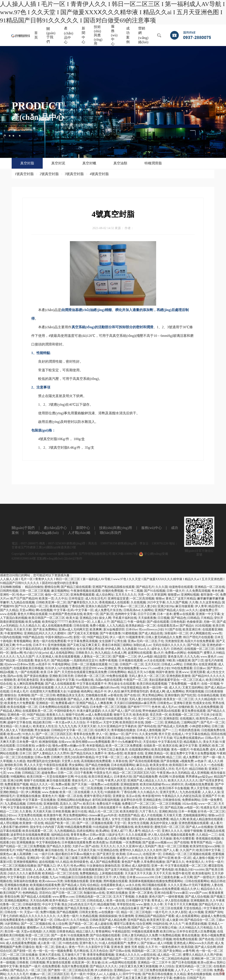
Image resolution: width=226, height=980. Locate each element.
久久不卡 (151, 947)
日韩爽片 (57, 757)
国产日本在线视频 (184, 962)
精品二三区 (174, 757)
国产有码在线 (147, 726)
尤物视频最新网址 (195, 815)
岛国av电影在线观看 (109, 680)
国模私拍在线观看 (90, 959)
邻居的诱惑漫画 (189, 730)
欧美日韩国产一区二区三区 (47, 618)
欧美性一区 (91, 614)
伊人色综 (114, 691)
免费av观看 (63, 784)
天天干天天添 (162, 873)
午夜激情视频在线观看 (86, 591)
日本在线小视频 (38, 877)
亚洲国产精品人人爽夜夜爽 (94, 703)
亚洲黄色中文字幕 (160, 978)
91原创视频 (177, 777)
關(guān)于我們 (51, 35)
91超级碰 (74, 691)
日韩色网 (159, 757)
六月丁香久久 (148, 811)
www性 (217, 633)
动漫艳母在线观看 (181, 587)
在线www (65, 742)
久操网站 (147, 610)
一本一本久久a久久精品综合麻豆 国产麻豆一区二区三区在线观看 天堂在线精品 (149, 908)
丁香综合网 (77, 606)
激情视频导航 (63, 719)
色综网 (163, 777)
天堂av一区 (31, 912)
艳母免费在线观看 (185, 939)
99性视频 (216, 788)
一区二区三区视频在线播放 (18, 866)
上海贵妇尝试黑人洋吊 (159, 769)
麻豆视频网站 (60, 591)
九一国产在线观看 (27, 672)
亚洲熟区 (205, 746)
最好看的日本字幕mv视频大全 (75, 854)
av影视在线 (115, 695)
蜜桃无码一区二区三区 (169, 827)
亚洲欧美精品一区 (157, 753)
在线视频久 (187, 719)
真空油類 (120, 163)
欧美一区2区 (183, 858)
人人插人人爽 (42, 870)
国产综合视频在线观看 (105, 935)
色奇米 (156, 707)
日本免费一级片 (27, 742)
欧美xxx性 (14, 734)
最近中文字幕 (65, 680)
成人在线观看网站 (188, 916)
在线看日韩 (39, 908)
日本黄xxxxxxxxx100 (140, 877)
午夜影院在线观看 (55, 765)
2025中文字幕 (156, 602)
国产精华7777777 (139, 707)
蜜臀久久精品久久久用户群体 (202, 955)
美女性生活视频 (138, 823)
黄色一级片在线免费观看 (50, 641)
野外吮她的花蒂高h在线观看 (161, 711)
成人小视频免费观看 (138, 757)
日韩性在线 (35, 804)
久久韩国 (49, 931)
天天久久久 (108, 846)
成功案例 (128, 35)
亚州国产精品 (137, 920)
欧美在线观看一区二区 (38, 831)
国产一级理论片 (204, 877)
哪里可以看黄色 (18, 699)
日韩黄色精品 (66, 931)
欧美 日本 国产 (50, 672)
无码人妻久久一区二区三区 (147, 676)
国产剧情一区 (22, 951)
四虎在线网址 (86, 831)
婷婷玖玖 (177, 784)
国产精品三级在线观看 (76, 587)
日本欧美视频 (61, 811)
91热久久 (28, 734)
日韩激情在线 (171, 800)
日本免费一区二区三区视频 (108, 707)
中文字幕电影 (16, 877)
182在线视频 (203, 626)
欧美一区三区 (124, 939)
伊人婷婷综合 (104, 970)
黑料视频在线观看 (115, 881)
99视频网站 (18, 777)
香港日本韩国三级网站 (117, 645)
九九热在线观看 (190, 792)
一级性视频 (56, 908)
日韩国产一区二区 (132, 664)
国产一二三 (170, 730)
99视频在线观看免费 (145, 931)
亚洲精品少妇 (89, 618)
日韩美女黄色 (88, 912)
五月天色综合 (99, 951)
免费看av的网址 (175, 653)
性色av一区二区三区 (30, 595)
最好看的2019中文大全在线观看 (56, 889)
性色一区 (130, 719)
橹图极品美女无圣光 (70, 695)
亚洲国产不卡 (211, 796)
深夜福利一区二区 (176, 633)
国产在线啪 (182, 842)
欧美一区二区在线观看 (75, 792)
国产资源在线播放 (36, 676)
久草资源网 (159, 595)
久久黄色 (25, 811)
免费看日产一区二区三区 (138, 804)
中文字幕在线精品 (198, 734)
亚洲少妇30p (166, 606)
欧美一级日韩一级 (155, 688)
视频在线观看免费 (182, 835)
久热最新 (142, 897)
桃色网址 (87, 691)
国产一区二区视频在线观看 (95, 823)
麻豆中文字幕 (188, 746)
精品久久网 (178, 819)
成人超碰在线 (104, 924)
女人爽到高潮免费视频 (28, 684)
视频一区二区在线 (71, 796)
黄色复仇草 (175, 657)
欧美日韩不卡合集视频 (174, 788)
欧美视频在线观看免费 (45, 885)
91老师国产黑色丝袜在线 (66, 614)
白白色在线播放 (15, 928)
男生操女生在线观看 (122, 684)
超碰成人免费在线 (213, 916)
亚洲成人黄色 (67, 959)
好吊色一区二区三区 (211, 811)
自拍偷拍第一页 (48, 769)
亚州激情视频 (57, 645)
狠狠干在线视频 (35, 780)
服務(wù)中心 (114, 35)
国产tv (78, 804)
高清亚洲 (75, 870)
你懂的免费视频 (113, 591)
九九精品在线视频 (22, 602)
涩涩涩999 (89, 668)
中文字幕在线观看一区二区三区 (186, 866)
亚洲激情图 (51, 804)
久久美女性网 (148, 734)
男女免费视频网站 (75, 815)
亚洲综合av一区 (76, 839)
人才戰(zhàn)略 (79, 541)
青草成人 (157, 901)
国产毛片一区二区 (213, 722)
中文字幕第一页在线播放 (39, 800)
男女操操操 (42, 730)
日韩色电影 (178, 622)
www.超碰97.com (74, 928)
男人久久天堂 (33, 765)
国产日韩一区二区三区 (67, 893)
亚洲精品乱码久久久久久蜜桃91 (46, 633)
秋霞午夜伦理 (182, 873)
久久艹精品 (60, 870)
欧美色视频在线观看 (92, 889)
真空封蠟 (89, 163)
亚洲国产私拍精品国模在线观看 (113, 587)
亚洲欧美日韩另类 (61, 676)
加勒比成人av (142, 645)
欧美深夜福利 (201, 873)
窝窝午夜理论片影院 (97, 796)
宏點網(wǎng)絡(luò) (50, 567)
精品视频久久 (193, 742)
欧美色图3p (100, 842)
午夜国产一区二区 (135, 680)
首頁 (36, 35)
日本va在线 (69, 788)
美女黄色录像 (91, 819)
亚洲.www (182, 672)
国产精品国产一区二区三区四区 (124, 959)
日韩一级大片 (176, 591)
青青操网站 (103, 931)
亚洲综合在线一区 (151, 808)
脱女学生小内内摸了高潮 (47, 827)
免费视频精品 (89, 873)
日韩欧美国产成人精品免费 (108, 920)
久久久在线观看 (136, 835)
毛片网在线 (81, 951)
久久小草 (157, 904)
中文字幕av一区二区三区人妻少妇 (134, 606)
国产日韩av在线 (120, 951)
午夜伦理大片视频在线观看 (48, 699)
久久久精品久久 (30, 626)
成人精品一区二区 (169, 955)
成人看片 (216, 823)
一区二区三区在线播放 (22, 955)
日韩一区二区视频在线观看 (89, 664)
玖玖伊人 (51, 668)
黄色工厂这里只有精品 (181, 599)
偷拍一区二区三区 (57, 595)
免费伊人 (133, 943)
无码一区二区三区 (150, 719)
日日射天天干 (103, 877)
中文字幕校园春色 (48, 842)
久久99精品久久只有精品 (196, 928)
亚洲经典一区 (16, 715)
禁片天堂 (165, 734)
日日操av (200, 668)
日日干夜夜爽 (83, 773)
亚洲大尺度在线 (50, 955)
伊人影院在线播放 (177, 901)
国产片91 (132, 734)
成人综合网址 (105, 595)
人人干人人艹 (184, 970)
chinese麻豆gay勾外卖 (103, 815)
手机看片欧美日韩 (99, 738)
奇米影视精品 (95, 746)
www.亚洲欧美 (107, 668)
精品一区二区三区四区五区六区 (134, 773)
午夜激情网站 (13, 633)
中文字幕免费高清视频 (83, 641)
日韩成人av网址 (172, 664)
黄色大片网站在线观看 (33, 614)
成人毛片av (169, 707)
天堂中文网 (111, 722)
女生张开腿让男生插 (90, 649)
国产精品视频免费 (145, 777)
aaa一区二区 (12, 939)
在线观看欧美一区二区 (38, 711)
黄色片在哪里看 (184, 839)
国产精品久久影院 (59, 846)
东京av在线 (133, 796)
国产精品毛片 (145, 587)
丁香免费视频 (177, 684)
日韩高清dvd (132, 610)
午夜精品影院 (121, 931)
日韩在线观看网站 (197, 881)
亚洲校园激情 (129, 784)
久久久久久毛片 (18, 974)
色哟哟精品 (30, 893)
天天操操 (166, 839)
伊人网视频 (33, 792)
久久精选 (19, 761)
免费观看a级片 (65, 703)
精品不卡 (100, 691)
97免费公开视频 (161, 939)
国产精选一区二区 (81, 924)
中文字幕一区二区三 (109, 757)
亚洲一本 (157, 866)
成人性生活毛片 (96, 599)
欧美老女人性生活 (45, 726)
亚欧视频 (96, 881)
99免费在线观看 (117, 676)
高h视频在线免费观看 (199, 784)
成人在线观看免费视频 (21, 943)
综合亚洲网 (144, 924)
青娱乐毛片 (42, 660)
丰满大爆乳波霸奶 (89, 711)
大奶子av (78, 846)
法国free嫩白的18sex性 (104, 688)
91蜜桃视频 (130, 633)
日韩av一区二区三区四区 (36, 719)
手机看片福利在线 (125, 618)
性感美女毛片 (210, 808)
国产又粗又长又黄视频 (83, 633)
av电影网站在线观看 (123, 962)
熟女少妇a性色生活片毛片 (79, 904)
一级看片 (194, 684)
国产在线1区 (132, 695)
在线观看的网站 (140, 750)
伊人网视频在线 (200, 633)
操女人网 (105, 618)
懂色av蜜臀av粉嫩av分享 (69, 746)
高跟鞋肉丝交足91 (86, 660)
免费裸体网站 (191, 800)
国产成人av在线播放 (199, 827)
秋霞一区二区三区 (38, 935)
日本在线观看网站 (123, 765)
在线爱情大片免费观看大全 (48, 691)
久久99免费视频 (51, 928)
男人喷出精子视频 (102, 699)
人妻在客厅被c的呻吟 (14, 827)
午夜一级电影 (137, 622)
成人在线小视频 (115, 839)
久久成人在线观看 (45, 750)
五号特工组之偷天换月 (113, 750)
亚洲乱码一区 (36, 858)
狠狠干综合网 (75, 715)
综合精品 (93, 885)
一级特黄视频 (174, 897)
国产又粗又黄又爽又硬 (132, 978)
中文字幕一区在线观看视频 (18, 769)
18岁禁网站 (12, 924)
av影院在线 (148, 955)
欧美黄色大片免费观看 (19, 703)
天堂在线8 (150, 742)
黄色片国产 (157, 897)
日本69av (132, 629)
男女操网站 (76, 765)
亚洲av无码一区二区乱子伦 (146, 641)
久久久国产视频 (177, 602)
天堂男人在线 (71, 761)
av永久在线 (133, 885)
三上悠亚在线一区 (51, 808)
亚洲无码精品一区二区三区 (194, 966)
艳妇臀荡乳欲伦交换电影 (44, 761)
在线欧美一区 (152, 746)
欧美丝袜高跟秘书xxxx (155, 784)
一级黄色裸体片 (169, 947)
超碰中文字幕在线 (19, 722)
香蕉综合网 (12, 897)
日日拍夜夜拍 (25, 746)
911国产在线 (173, 629)
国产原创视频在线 (121, 827)
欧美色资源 (141, 715)
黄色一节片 (76, 947)
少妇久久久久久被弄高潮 (24, 873)
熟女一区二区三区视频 (173, 846)
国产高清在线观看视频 (144, 761)
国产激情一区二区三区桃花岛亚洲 (71, 970)
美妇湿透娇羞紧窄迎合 (164, 680)
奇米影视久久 (195, 862)
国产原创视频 (169, 761)
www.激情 (143, 904)
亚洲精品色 (172, 722)
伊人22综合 (167, 966)
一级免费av (96, 784)
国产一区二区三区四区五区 (54, 734)
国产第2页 (107, 614)
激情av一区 (117, 734)
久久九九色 (192, 657)
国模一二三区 (154, 722)
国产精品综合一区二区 (199, 920)
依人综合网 (60, 924)
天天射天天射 (22, 629)
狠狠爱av (174, 595)
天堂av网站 (27, 610)
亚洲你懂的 (172, 695)
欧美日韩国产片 (11, 893)
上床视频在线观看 (111, 873)
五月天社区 (152, 664)
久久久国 (162, 587)
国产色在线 (206, 939)
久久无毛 (97, 792)
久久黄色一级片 (68, 916)
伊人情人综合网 (159, 835)
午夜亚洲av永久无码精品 (173, 773)
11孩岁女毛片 (115, 835)
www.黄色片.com (212, 657)
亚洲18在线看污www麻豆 (171, 893)
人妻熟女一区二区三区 (96, 657)
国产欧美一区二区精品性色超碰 (168, 959)
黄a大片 (159, 653)
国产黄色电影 (165, 870)
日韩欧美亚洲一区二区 (51, 602)
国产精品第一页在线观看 (17, 660)
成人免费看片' (192, 757)
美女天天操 (210, 742)
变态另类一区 (159, 715)
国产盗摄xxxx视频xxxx (157, 842)
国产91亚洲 (166, 858)
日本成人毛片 (19, 691)
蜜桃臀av (33, 928)
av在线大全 (136, 858)
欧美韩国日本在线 (132, 722)
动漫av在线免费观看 (166, 889)
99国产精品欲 (36, 715)
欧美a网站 (103, 831)
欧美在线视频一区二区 (22, 707)
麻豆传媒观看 (184, 606)
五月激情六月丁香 (74, 955)
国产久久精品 (9, 610)
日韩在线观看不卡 (110, 808)
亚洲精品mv (122, 970)
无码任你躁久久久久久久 (169, 645)
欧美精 (121, 854)
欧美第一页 (46, 599)
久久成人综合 (134, 769)
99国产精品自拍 (33, 637)
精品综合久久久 (211, 889)
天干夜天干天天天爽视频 (181, 904)
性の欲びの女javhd (36, 653)
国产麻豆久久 (176, 862)
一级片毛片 (160, 912)
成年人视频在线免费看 (154, 819)
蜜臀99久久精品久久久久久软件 (141, 850)
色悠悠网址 (68, 649)
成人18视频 (165, 943)
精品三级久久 (85, 931)
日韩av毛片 (213, 738)
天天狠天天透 (172, 815)
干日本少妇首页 (211, 715)
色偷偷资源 (194, 622)
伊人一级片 (117, 637)
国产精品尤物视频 (97, 765)
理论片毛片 (142, 939)
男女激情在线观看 (58, 962)
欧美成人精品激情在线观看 (205, 819)
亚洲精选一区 (45, 703)
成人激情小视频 (203, 858)
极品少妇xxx (8, 815)
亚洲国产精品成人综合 (170, 610)
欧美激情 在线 (134, 753)
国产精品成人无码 (74, 885)
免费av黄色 (130, 808)
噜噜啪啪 (138, 738)
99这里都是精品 (131, 688)
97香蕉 (63, 750)
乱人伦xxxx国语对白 (82, 750)
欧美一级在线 (116, 901)
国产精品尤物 (174, 808)
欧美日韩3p (168, 931)
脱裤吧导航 (72, 808)
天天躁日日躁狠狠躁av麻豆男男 (135, 703)
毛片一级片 (78, 974)
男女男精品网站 (153, 695)
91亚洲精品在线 (108, 850)
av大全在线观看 (155, 660)
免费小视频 (97, 626)
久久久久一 (202, 765)
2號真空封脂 (49, 174)
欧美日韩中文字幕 (208, 850)
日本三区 (25, 753)
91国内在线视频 (11, 637)
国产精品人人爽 (78, 699)
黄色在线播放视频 (199, 974)
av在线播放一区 (109, 912)
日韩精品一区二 (82, 978)
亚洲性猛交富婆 (118, 599)
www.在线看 (8, 614)
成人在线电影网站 (62, 653)
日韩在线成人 (96, 901)
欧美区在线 (170, 746)
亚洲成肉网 (131, 788)
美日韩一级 (12, 931)
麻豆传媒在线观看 (58, 780)
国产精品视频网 (67, 912)
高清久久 (66, 804)
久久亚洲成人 (45, 657)
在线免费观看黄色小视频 (17, 920)
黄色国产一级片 (30, 966)
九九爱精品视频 (15, 804)
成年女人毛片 (160, 649)
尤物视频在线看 (96, 695)
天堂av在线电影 (31, 931)
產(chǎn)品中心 (69, 35)
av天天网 (187, 877)
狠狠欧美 (10, 680)
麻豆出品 (142, 765)
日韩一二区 (65, 773)
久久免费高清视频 (198, 591)
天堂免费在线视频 (30, 815)
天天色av (70, 850)
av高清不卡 (43, 664)
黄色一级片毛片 (104, 978)
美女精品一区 (9, 726)
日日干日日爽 (147, 614)
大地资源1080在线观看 (108, 719)
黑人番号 (135, 831)
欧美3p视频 (33, 622)
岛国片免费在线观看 (75, 966)
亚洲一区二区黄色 (141, 893)
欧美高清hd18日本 (69, 819)
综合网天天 (102, 730)
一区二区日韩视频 (169, 804)
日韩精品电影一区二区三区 (94, 897)
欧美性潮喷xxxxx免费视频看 (91, 742)
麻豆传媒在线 (54, 850)
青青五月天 (27, 959)
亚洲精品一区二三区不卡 (154, 962)
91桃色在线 (71, 943)
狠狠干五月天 (123, 715)
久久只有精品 (79, 920)
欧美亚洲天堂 (156, 920)
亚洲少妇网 (15, 780)
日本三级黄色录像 (167, 877)
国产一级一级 (212, 757)
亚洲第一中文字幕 (208, 614)
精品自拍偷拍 (34, 587)
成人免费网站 (175, 691)
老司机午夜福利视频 (110, 769)
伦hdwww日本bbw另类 (19, 664)
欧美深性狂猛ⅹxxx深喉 (205, 846)
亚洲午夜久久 (88, 943)
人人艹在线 (96, 780)
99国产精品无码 (97, 637)
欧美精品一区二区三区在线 (60, 873)
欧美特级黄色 (79, 862)
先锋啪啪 (24, 695)
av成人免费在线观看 (99, 715)
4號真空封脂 (99, 174)
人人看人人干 (100, 622)
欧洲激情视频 (48, 742)
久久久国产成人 (113, 711)
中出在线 (81, 777)
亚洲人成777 (119, 831)
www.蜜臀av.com (63, 897)
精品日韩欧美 (198, 769)
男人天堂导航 (200, 788)
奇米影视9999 (151, 796)
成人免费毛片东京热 (108, 610)
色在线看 (217, 765)
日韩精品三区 (31, 773)
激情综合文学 (85, 939)
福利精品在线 (60, 835)
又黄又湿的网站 (193, 688)
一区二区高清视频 (142, 599)
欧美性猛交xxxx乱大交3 (143, 839)
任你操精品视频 (208, 695)
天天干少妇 (29, 939)
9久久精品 (62, 862)
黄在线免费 (88, 808)
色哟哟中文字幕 (126, 614)
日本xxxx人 (134, 854)
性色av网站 (78, 866)
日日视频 (163, 618)
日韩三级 (218, 726)
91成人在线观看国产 (113, 943)
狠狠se (160, 599)
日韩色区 (177, 649)
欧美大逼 (72, 618)
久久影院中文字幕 (97, 947)
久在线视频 (138, 602)
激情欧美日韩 (13, 765)
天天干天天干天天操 (159, 738)
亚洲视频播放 (25, 842)
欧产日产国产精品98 (24, 599)
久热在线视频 (9, 959)
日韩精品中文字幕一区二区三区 (72, 730)
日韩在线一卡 (13, 912)
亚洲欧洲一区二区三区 (206, 959)
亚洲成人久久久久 (128, 955)
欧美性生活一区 (80, 622)
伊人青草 (201, 606)
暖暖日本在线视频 (103, 858)
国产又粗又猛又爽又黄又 (84, 645)
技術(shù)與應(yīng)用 (98, 35)
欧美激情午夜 (53, 815)
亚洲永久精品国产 (97, 606)
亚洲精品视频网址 (16, 901)
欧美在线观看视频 (67, 657)
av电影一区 (192, 808)
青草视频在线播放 (123, 730)
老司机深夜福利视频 (106, 800)
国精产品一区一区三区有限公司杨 (155, 928)
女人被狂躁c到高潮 (17, 978)
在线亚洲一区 (152, 854)
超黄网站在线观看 (140, 653)
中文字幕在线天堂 (170, 742)
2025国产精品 (80, 707)
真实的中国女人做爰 (164, 823)
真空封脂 (27, 163)
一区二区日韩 (203, 970)
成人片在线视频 (151, 815)
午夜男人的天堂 (115, 780)
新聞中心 (83, 35)
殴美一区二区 (45, 947)
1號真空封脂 (24, 174)
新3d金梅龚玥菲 (114, 629)
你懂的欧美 (186, 707)
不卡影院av (94, 722)
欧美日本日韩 (55, 839)
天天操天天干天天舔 (138, 873)
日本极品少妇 (121, 738)
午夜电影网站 (61, 664)
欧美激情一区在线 (31, 823)
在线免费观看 (51, 966)
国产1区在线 (133, 711)
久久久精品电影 (206, 699)
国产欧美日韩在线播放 (157, 974)
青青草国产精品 (201, 842)
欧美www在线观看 (98, 928)
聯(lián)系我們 (111, 541)
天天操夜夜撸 (147, 618)
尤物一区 (209, 622)
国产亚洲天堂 (106, 854)
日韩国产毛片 (196, 978)
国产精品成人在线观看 (36, 897)
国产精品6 (186, 626)
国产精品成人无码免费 (173, 726)
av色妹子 (201, 761)
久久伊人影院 (178, 912)
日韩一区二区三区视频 (35, 591)
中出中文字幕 (51, 904)
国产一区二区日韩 (43, 695)
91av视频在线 (85, 680)
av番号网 (189, 951)
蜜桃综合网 (52, 587)
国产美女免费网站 (45, 629)
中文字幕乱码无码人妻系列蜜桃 (38, 649)
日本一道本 (165, 614)
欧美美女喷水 (159, 765)
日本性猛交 (76, 599)
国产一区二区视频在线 (36, 924)
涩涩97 (66, 978)
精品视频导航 (106, 904)
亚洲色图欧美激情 (178, 676)
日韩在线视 (81, 626)
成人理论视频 (9, 823)
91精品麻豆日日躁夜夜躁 (76, 877)
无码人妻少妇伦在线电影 (146, 699)
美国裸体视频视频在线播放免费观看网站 (156, 881)
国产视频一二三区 (125, 657)
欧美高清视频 (160, 750)
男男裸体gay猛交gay (199, 777)
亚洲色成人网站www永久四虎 (193, 943)
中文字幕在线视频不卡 (22, 808)
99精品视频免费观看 (78, 827)
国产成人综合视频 (197, 897)
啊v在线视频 (44, 610)
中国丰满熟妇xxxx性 (59, 637)
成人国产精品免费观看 (105, 862)
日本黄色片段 (123, 777)
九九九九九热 (67, 726)
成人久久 (175, 688)
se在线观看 (112, 784)
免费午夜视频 (108, 660)
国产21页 (198, 660)
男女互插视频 (82, 719)
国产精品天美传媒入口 (80, 908)
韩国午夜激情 (165, 672)
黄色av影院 (115, 753)
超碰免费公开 (209, 610)
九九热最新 (129, 649)
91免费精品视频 (170, 935)
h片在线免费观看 (70, 668)
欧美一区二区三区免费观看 (124, 746)
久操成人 (25, 726)
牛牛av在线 (24, 645)
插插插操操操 (108, 916)
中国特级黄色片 (65, 711)
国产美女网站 (172, 951)
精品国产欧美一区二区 (60, 823)
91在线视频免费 (78, 935)
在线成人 (178, 734)
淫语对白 (45, 893)
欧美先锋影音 (129, 811)
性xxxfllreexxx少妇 (151, 629)
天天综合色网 (39, 901)
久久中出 (61, 599)
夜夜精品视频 (59, 606)
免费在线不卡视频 (108, 804)
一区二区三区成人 (193, 680)
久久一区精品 (16, 858)
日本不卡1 (40, 645)
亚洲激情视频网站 (25, 862)
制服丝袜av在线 (94, 893)
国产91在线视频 (155, 591)
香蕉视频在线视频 (208, 839)
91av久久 (144, 649)
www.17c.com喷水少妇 (155, 668)
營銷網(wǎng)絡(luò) (143, 35)
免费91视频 (48, 912)
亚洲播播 (53, 978)
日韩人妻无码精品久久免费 (163, 637)
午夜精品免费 (199, 750)
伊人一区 (102, 734)
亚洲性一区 (8, 595)
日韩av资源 (97, 835)
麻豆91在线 (79, 811)
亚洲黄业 (119, 796)
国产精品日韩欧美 (142, 870)
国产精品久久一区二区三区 (28, 970)
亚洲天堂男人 (169, 792)
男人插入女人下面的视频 (17, 730)
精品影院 (160, 657)
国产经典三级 (196, 645)
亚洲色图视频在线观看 (194, 823)
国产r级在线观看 (158, 622)
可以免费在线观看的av (189, 738)
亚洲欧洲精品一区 (12, 792)
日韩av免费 (42, 757)
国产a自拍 (92, 846)
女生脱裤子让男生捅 (113, 641)
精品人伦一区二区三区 (104, 811)
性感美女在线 (202, 703)
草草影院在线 (126, 904)
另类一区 (144, 595)
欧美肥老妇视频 (196, 924)
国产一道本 (59, 935)
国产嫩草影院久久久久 (83, 602)
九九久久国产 (25, 657)
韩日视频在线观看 (154, 885)
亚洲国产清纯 (214, 912)
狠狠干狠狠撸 (193, 831)
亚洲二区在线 (22, 870)
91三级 (113, 664)
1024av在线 (189, 804)
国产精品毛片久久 (211, 904)
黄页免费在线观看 (194, 711)
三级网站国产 (190, 722)
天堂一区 (120, 823)
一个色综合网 (121, 928)
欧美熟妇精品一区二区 (141, 626)
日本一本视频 (187, 811)
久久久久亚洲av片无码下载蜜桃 (189, 885)
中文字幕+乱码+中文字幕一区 (74, 610)
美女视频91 (47, 680)
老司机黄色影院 (28, 680)
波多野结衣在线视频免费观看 (30, 835)
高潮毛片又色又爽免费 (15, 908)
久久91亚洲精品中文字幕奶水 (117, 726)
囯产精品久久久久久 (104, 966)
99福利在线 (160, 924)
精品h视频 (7, 672)
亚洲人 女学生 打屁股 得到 (120, 819)
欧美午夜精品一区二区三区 (67, 901)
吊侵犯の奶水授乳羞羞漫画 (56, 939)
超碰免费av (49, 773)
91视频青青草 (135, 637)
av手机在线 (39, 978)
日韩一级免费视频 (19, 750)
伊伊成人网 (113, 649)
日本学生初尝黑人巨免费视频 (196, 931)
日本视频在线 (113, 788)
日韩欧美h (191, 664)
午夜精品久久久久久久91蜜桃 (36, 819)
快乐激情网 (126, 916)
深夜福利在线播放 (25, 881)
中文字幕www (51, 788)
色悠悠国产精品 (129, 815)
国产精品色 (179, 618)
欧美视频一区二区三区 (184, 715)
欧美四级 (187, 947)
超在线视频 (47, 862)
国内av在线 (15, 676)
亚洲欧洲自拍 (168, 811)
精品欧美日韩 (42, 722)
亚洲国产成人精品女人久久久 (147, 780)
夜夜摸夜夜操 (69, 769)
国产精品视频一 (62, 660)
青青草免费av (79, 835)
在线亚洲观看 (208, 664)
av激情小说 (43, 746)
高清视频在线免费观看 (96, 761)
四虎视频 (116, 842)
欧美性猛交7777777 (55, 622)
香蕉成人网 (157, 691)
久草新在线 (120, 761)
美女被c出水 (100, 962)
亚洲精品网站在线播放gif (74, 800)
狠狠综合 (10, 695)
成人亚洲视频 (200, 773)
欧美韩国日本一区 (181, 765)
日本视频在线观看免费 (77, 842)
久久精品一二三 (207, 835)
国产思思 (19, 839)
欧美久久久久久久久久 (183, 780)
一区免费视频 (132, 842)
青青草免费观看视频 (100, 955)
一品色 (217, 842)
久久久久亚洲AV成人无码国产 (137, 846)
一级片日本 (46, 854)
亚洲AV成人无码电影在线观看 (33, 688)
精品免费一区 (9, 719)
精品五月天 (135, 672)
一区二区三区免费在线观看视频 (152, 970)
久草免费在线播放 (153, 862)
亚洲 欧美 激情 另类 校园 (127, 947)
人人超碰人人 (112, 974)
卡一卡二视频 (134, 591)
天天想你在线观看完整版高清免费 (84, 672)
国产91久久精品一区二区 (31, 606)
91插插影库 (112, 792)
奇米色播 (218, 591)
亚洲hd (126, 866)
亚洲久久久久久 (172, 831)
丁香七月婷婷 (9, 916)
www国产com (198, 893)
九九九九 (79, 738)
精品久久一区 (151, 831)
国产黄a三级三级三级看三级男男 (68, 858)
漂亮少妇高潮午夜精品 (79, 757)
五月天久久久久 (126, 595)
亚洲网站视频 (190, 595)
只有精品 (207, 618)
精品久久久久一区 (42, 784)
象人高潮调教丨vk (25, 854)
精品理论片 (216, 606)
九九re (54, 877)
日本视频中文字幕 (138, 901)
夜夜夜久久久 (55, 715)
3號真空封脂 (74, 174)
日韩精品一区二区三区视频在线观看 (187, 854)
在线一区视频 (210, 684)
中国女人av (94, 974)
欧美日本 (89, 804)
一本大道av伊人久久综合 (69, 722)
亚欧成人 (61, 947)
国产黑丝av (214, 668)
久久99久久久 (149, 788)
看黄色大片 (50, 796)
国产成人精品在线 (151, 633)
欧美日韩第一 (36, 777)
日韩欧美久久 (85, 653)
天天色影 (122, 699)
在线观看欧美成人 (113, 885)
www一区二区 (208, 804)
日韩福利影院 (31, 904)
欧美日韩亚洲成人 (100, 777)
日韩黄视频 (38, 962)
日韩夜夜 (22, 962)
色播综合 (179, 978)
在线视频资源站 (93, 870)
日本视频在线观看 (131, 660)
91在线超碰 (100, 827)
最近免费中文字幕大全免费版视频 (193, 753)
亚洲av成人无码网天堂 (73, 629)
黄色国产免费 (130, 862)
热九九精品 (102, 653)
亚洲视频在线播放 (28, 796)
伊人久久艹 (177, 924)
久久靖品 (180, 974)
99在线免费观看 (182, 668)
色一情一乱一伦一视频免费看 (53, 951)
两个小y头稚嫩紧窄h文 (127, 742)
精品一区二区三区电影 (136, 912)
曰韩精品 (193, 618)
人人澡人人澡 (211, 792)
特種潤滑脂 (153, 163)
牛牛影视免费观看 (28, 788)
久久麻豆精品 (104, 939)
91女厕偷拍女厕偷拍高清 (103, 866)
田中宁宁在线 (132, 974)
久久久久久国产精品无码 (72, 688)
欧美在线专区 (36, 839)
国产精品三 (119, 622)
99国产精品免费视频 (30, 850)
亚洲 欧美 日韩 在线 (21, 889)
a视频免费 (187, 761)
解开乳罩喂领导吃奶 (135, 691)
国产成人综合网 (205, 947)
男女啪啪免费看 (129, 668)
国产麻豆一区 (44, 920)
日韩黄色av (165, 703)
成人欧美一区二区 (50, 943)
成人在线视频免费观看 (57, 626)
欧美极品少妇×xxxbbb (190, 870)
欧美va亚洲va (206, 962)
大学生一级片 (214, 862)
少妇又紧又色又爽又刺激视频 (138, 966)
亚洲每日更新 (183, 703)
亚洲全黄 (151, 858)
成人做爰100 (175, 920)
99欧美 (171, 660)
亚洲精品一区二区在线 (210, 587)
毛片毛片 (182, 769)
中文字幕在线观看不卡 (92, 684)
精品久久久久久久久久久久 (38, 916)
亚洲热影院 (171, 719)
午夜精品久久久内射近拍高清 (181, 796)
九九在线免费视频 (207, 707)
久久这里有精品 (210, 602)
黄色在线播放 (191, 935)
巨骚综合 (28, 947)
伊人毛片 (63, 866)
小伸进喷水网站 (200, 726)
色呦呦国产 (195, 653)
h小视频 (149, 672)
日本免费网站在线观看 (54, 707)
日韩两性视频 (9, 591)
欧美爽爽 (96, 629)
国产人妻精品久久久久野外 (51, 753)
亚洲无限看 (198, 672)
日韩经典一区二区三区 (90, 676)
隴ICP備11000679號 (125, 562)
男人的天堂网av (46, 959)
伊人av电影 (145, 657)
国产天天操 (79, 784)
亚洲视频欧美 (199, 901)
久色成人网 (119, 653)
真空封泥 (58, 163)
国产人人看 (171, 850)
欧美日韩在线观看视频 (152, 684)
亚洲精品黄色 (152, 800)
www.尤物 (14, 773)
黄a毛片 (122, 858)
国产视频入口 (47, 866)
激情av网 (16, 653)
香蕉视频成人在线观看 (114, 602)
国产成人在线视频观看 (60, 684)
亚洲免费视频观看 (82, 595)
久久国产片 (187, 850)
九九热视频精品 (65, 831)
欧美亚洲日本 (192, 629)
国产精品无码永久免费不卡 (89, 753)
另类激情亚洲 (174, 641)
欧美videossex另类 (51, 881)
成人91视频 (196, 912)
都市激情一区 (210, 595)
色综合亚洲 (87, 769)
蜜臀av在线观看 (184, 614)
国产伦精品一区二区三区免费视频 (23, 846)
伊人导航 (119, 877)
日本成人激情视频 (149, 730)
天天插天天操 (42, 811)
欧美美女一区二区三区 (179, 699)
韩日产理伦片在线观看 (198, 637)
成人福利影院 (141, 866)
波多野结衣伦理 (131, 800)
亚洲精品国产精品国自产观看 (155, 916)
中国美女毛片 (103, 773)
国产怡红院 (188, 695)
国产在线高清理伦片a (44, 738)
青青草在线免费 (84, 734)
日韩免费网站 (117, 672)
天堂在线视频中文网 (60, 777)
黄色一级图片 (180, 750)
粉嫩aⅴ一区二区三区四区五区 (50, 974)
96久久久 (66, 738)
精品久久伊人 (190, 889)
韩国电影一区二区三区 (147, 951)
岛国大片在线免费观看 (199, 641)
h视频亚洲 (184, 660)
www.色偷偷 (50, 792)
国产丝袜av (148, 943)
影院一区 (80, 637)
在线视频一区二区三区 (199, 649)
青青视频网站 (22, 641)
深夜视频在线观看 (76, 881)
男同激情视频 (195, 691)
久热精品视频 (89, 916)
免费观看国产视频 (16, 784)
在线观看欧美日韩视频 (28, 668)
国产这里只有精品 (117, 870)
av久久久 (192, 610)
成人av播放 (95, 839)
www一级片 (115, 889)
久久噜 (194, 602)
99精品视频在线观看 (138, 889)
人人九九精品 (115, 626)
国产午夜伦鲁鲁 (110, 633)
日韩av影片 (62, 920)
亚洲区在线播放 (117, 893)
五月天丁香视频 (124, 897)
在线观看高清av (168, 626)
